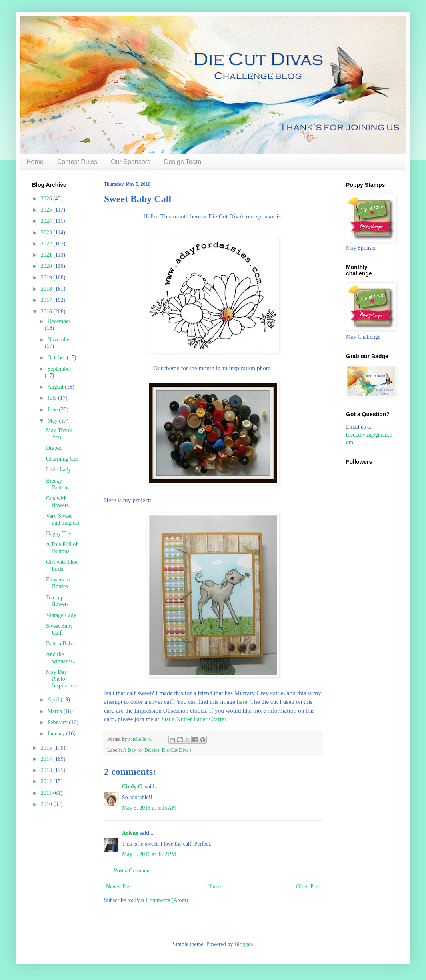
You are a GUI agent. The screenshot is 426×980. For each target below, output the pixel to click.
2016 (47, 312)
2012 (47, 781)
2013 (47, 770)
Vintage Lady (61, 615)
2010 (47, 804)
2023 (47, 233)
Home (35, 162)
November (59, 340)
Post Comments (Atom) (161, 900)
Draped (54, 448)
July (53, 398)
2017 (47, 300)
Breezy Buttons (58, 484)
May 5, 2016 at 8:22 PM (149, 854)
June (53, 410)
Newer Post (119, 887)
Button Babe (60, 644)
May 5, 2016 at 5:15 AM (149, 808)
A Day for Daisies (141, 750)
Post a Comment (133, 871)
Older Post (308, 887)
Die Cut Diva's (176, 750)
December (59, 321)
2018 (47, 289)
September (59, 369)
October (57, 358)
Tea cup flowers (57, 601)
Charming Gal (62, 459)
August (56, 387)
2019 (47, 278)
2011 (47, 793)
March (55, 711)
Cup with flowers (57, 502)
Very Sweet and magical (63, 519)
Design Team (183, 162)
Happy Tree (59, 534)
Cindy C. (133, 787)
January (57, 734)
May (53, 421)
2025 (47, 210)
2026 (47, 199)
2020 (47, 266)
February (58, 722)
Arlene (130, 833)
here (242, 702)
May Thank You (59, 434)
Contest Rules (77, 162)
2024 (47, 221)
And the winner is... (61, 658)
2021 (47, 255)
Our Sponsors (131, 162)
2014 (47, 759)
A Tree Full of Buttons (62, 548)
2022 (47, 244)
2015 (47, 748)
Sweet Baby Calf (59, 629)
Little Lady (59, 470)
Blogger (243, 944)
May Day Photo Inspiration (61, 679)
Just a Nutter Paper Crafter (193, 719)
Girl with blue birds (62, 565)
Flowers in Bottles (58, 583)
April (54, 700)
